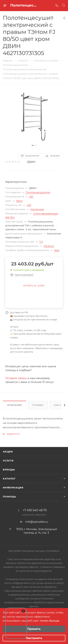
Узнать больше (50, 621)
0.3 (41, 242)
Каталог (9, 479)
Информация (13, 488)
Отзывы (38, 405)
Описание (14, 405)
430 (29, 205)
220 (31, 196)
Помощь (9, 497)
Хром (19, 201)
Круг (57, 250)
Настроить (34, 638)
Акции (8, 452)
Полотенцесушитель (38, 192)
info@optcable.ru (37, 522)
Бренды (9, 470)
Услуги (8, 461)
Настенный (37, 209)
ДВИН (31, 162)
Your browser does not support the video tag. (16, 623)
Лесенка (49, 246)
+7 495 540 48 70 (35, 510)
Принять (34, 629)
